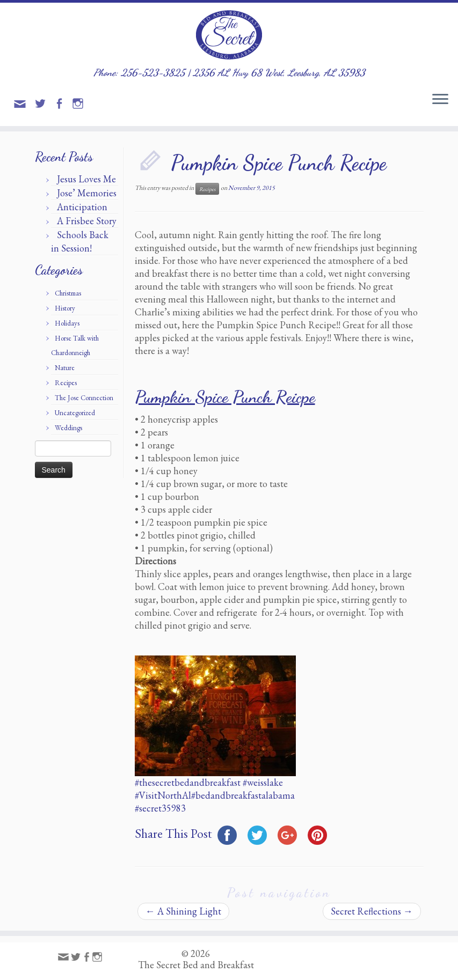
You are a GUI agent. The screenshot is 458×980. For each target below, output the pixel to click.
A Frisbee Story (87, 221)
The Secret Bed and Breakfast (196, 965)
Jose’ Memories (87, 193)
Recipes (66, 383)
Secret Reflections (372, 911)
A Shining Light (183, 911)
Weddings (68, 428)
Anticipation (82, 207)
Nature (65, 368)
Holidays (67, 323)
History (65, 308)
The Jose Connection (84, 398)
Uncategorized (75, 413)
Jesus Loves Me (86, 179)
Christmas (68, 293)
